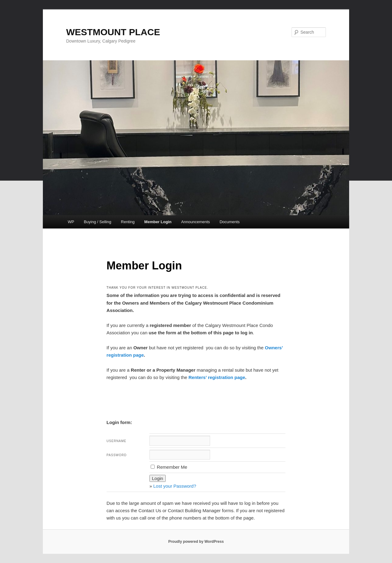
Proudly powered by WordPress (196, 542)
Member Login (158, 222)
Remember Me (169, 467)
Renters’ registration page (217, 377)
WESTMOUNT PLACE (113, 32)
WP (71, 222)
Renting (128, 222)
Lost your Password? (175, 486)
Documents (230, 222)
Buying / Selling (98, 222)
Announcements (195, 222)
